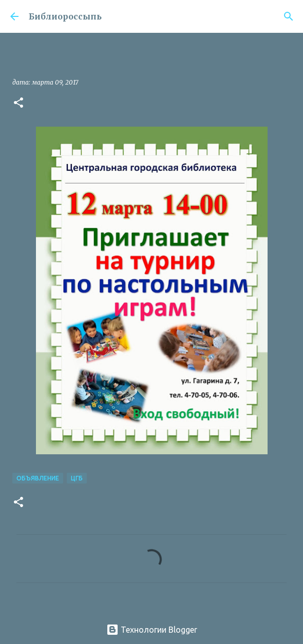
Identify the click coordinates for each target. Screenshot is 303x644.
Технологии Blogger (152, 630)
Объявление (38, 478)
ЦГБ (77, 478)
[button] (18, 103)
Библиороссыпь (65, 16)
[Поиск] (289, 16)
